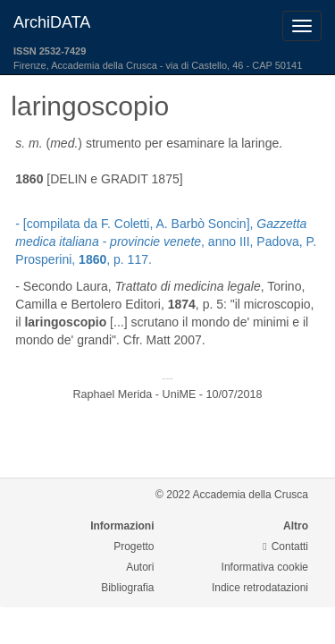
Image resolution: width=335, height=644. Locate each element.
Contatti (285, 547)
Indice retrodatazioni (260, 588)
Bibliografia (127, 588)
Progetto (134, 547)
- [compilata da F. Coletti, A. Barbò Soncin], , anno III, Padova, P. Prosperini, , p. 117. (166, 241)
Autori (140, 567)
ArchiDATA (52, 22)
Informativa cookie (265, 567)
